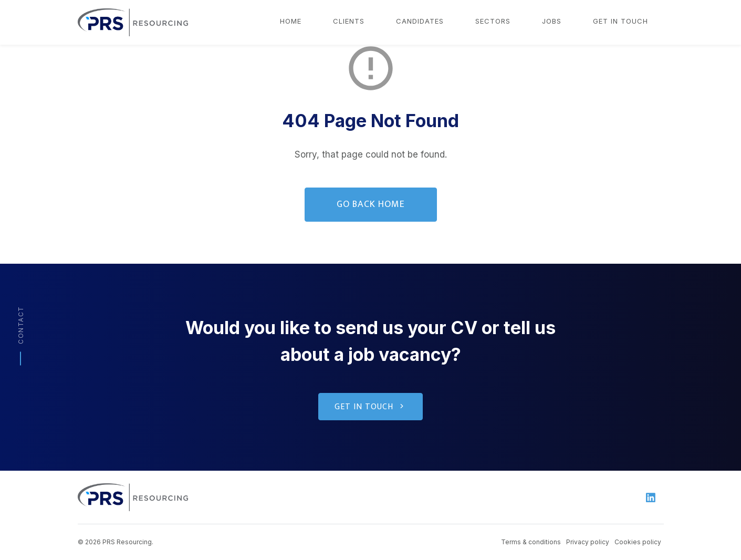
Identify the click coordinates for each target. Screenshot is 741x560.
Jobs (552, 21)
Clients (349, 21)
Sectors (493, 21)
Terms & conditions (531, 542)
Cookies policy (638, 542)
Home (291, 21)
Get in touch (620, 21)
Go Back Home (371, 204)
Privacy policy (588, 542)
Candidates (420, 21)
